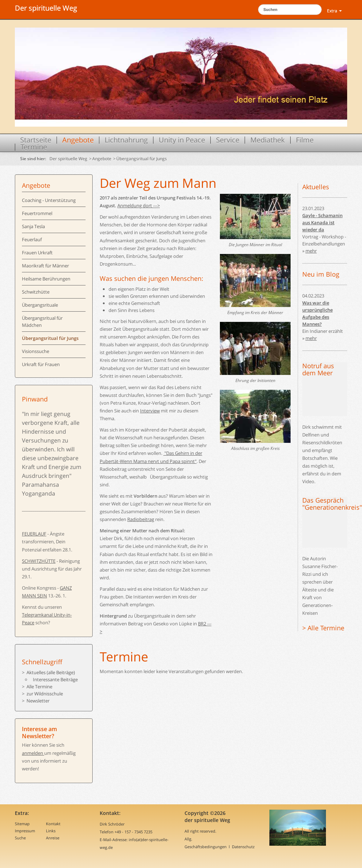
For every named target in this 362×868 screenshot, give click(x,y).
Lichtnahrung (126, 140)
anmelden (33, 753)
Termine (34, 147)
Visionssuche (36, 351)
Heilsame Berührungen (46, 279)
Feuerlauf (32, 239)
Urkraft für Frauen (41, 364)
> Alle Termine (323, 628)
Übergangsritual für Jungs (142, 159)
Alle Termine (39, 687)
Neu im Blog (321, 274)
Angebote (78, 140)
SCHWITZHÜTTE (39, 561)
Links (51, 831)
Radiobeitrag (141, 519)
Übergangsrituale (40, 305)
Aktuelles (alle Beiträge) (51, 672)
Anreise (53, 838)
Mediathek (268, 140)
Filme (305, 140)
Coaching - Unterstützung (49, 200)
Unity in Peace (182, 140)
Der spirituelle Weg (46, 8)
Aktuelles (316, 187)
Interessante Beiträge (55, 679)
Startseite (36, 140)
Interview (150, 411)
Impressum (25, 831)
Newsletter (38, 701)
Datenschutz (243, 847)
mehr (311, 251)
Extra (334, 11)
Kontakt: (110, 813)
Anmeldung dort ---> (139, 206)
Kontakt (53, 824)
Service (228, 140)
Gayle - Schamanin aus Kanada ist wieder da (322, 222)
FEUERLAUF (34, 534)
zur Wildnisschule (45, 694)
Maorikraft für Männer (45, 266)
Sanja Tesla (33, 226)
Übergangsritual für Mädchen (42, 322)
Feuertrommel (37, 213)
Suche (20, 838)
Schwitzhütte (36, 292)
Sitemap (22, 824)
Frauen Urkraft (37, 253)
